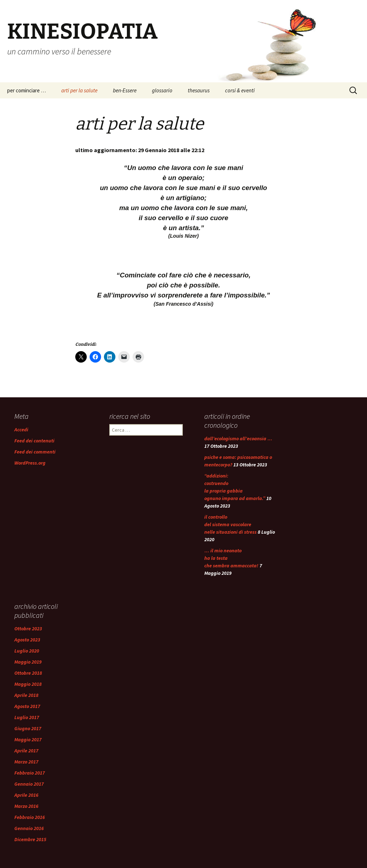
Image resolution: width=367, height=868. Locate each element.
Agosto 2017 (27, 706)
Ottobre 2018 (28, 673)
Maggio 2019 (28, 662)
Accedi (21, 430)
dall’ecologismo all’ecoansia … (238, 438)
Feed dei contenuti (34, 441)
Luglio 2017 (27, 717)
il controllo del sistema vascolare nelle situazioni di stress (230, 524)
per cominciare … (27, 90)
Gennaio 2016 (29, 828)
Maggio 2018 (28, 684)
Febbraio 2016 (30, 817)
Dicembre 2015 (30, 839)
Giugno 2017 (28, 728)
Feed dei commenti (35, 452)
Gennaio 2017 (29, 784)
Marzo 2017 (26, 762)
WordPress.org (30, 463)
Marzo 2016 (26, 806)
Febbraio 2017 (30, 773)
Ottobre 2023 (28, 629)
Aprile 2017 (26, 751)
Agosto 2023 (27, 640)
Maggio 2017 (28, 740)
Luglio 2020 (27, 651)
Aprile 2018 (26, 695)
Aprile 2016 (26, 795)
